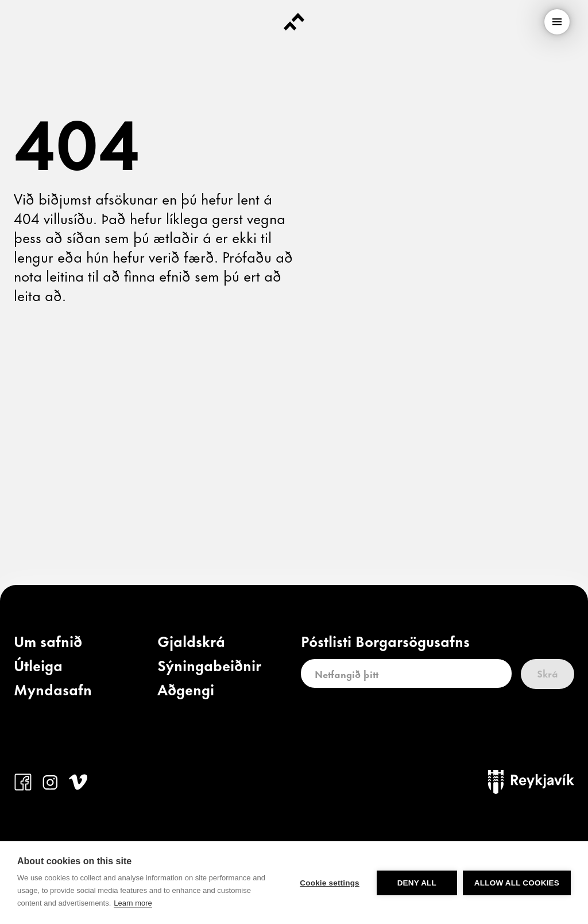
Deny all (417, 883)
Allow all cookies (517, 883)
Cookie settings (330, 883)
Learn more (133, 903)
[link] (48, 644)
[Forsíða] (294, 22)
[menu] (557, 22)
